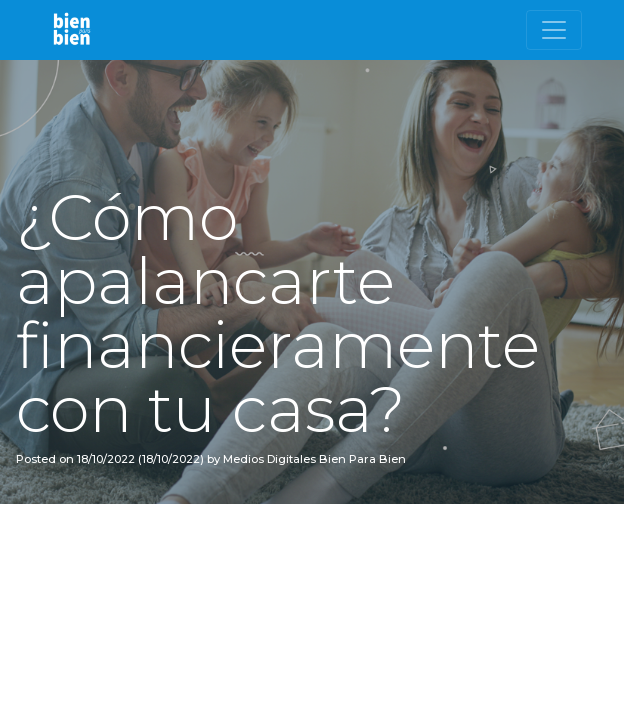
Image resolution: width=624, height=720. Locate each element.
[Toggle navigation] (554, 30)
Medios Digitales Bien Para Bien (313, 459)
